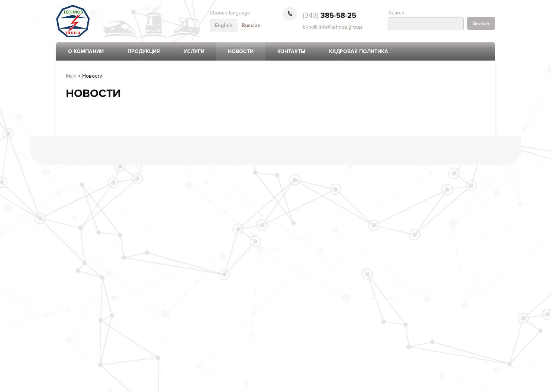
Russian (251, 25)
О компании (86, 51)
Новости (241, 51)
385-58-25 (329, 16)
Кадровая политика (359, 51)
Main (71, 76)
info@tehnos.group (340, 27)
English (224, 25)
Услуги (194, 51)
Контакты (291, 51)
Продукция (144, 51)
